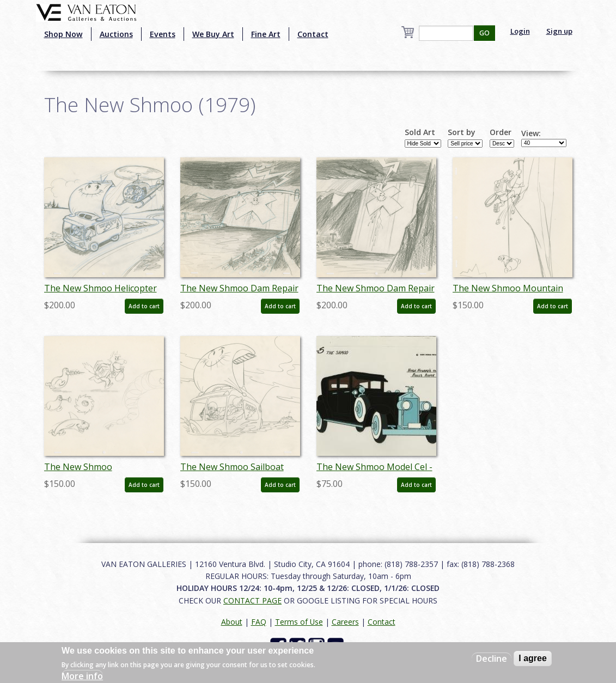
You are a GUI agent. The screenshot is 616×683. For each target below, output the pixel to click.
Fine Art (266, 34)
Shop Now (63, 34)
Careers (345, 622)
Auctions (116, 34)
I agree (533, 658)
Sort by (462, 132)
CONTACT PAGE (252, 600)
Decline (492, 658)
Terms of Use (299, 622)
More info (82, 676)
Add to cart (144, 306)
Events (163, 34)
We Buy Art (213, 34)
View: (531, 133)
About (232, 622)
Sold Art (420, 132)
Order (501, 132)
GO (484, 33)
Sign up (559, 31)
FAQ (259, 622)
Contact (313, 34)
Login (520, 31)
